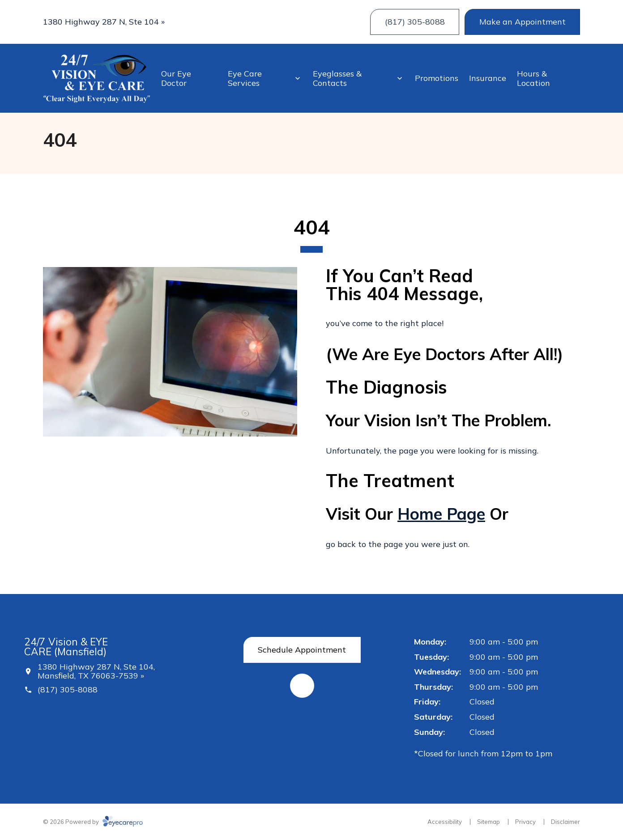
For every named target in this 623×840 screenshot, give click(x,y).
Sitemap (489, 822)
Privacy (525, 822)
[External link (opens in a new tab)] (302, 686)
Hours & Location (533, 78)
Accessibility (445, 822)
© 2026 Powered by (93, 822)
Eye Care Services (245, 78)
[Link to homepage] (97, 78)
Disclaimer (565, 822)
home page (441, 514)
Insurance (488, 78)
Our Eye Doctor (176, 78)
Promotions (437, 78)
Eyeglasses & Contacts (337, 78)
